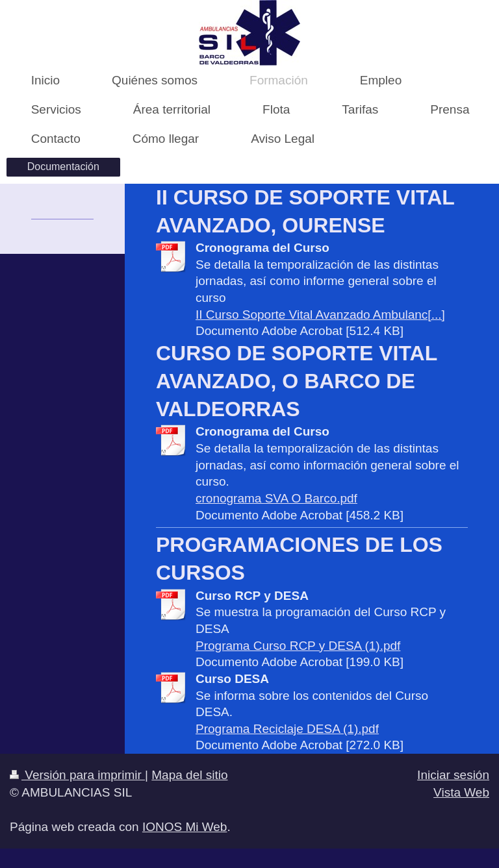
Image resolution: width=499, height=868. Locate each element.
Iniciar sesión (453, 775)
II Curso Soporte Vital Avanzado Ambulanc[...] (320, 315)
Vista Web (461, 792)
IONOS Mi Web (185, 827)
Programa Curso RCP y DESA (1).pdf (298, 646)
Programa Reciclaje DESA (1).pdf (287, 729)
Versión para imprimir (77, 775)
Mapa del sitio (189, 775)
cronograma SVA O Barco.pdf (276, 498)
